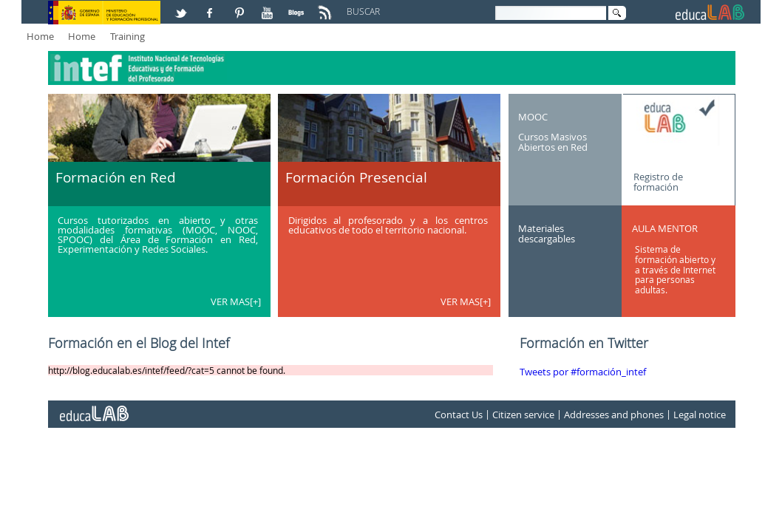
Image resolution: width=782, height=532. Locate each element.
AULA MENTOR (665, 228)
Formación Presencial (356, 177)
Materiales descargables (547, 233)
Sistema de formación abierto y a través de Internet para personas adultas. (675, 269)
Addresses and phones (614, 415)
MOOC (533, 116)
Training (127, 36)
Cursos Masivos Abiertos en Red (553, 142)
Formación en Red (116, 177)
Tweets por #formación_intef (583, 372)
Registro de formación (658, 181)
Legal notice (700, 415)
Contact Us (459, 415)
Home (40, 36)
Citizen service (523, 415)
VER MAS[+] (236, 301)
